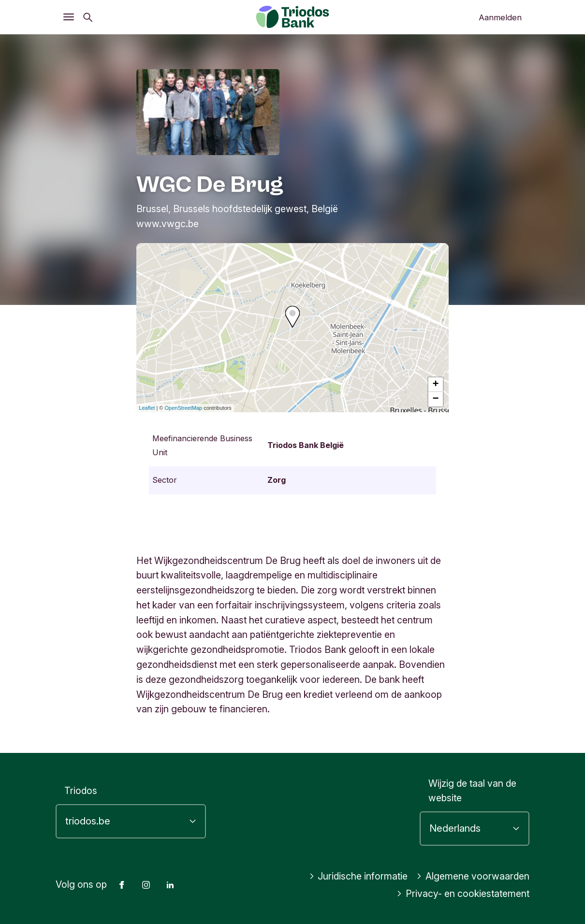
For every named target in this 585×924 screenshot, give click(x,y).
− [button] (436, 399)
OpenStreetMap (184, 408)
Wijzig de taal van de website (472, 791)
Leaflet (147, 408)
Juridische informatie (358, 876)
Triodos (81, 791)
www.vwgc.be (168, 224)
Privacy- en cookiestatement (463, 894)
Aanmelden (500, 17)
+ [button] (436, 385)
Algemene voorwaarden (473, 876)
